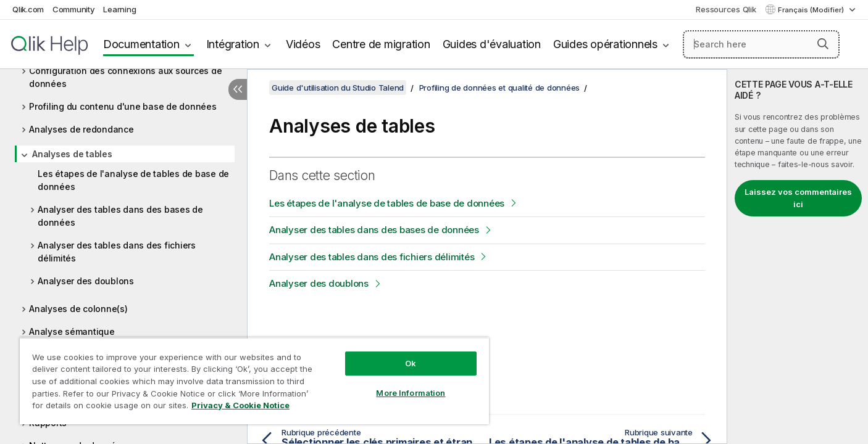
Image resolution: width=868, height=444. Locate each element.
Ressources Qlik (726, 9)
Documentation (141, 44)
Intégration (233, 44)
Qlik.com (28, 9)
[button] (823, 44)
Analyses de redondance (81, 129)
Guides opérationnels (605, 44)
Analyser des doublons (86, 281)
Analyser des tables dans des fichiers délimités (117, 252)
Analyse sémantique (72, 331)
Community (74, 9)
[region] (254, 381)
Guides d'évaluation (492, 44)
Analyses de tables (72, 154)
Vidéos (303, 44)
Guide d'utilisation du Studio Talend (338, 88)
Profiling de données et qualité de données (500, 88)
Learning (119, 9)
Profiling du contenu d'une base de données (123, 106)
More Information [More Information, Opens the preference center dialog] (411, 393)
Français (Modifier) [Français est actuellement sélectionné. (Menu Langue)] (812, 10)
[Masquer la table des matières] (238, 89)
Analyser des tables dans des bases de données (120, 216)
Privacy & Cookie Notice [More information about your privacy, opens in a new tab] (240, 405)
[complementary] (798, 257)
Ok (411, 363)
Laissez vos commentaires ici (798, 198)
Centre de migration (381, 44)
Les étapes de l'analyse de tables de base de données (133, 180)
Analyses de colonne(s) (78, 309)
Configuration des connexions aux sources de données (125, 77)
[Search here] (761, 44)
